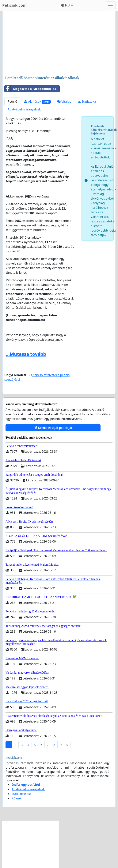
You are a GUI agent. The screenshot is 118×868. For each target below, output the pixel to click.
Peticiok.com (14, 5)
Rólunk (17, 798)
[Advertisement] (59, 44)
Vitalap (64, 102)
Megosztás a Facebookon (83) (31, 89)
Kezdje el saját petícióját (53, 428)
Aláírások (37, 102)
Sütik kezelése (22, 794)
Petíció (12, 102)
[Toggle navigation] (110, 5)
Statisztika (87, 102)
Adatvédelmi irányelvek (24, 109)
